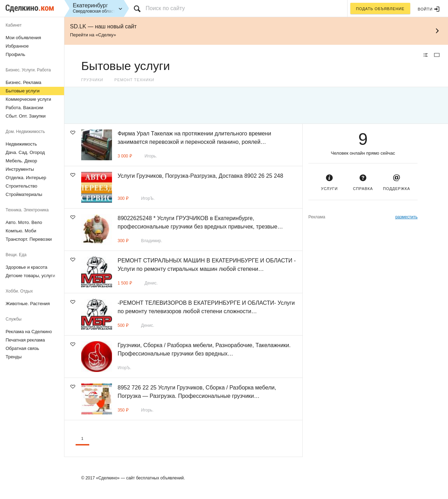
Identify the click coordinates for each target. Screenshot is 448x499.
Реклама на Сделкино (29, 332)
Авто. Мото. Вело (24, 222)
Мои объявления (23, 38)
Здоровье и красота (26, 267)
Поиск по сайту (165, 8)
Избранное (17, 46)
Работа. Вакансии (24, 108)
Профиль (15, 54)
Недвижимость (21, 144)
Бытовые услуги (23, 91)
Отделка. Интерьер (26, 178)
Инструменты (20, 169)
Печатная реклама (25, 340)
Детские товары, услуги (30, 276)
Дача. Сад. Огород (25, 152)
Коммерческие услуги (28, 99)
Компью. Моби (21, 231)
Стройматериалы (24, 194)
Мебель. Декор (21, 161)
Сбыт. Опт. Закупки (26, 116)
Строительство (21, 186)
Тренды (14, 357)
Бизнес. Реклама (23, 82)
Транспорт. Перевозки (29, 239)
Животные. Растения (28, 304)
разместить (406, 217)
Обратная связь (22, 348)
